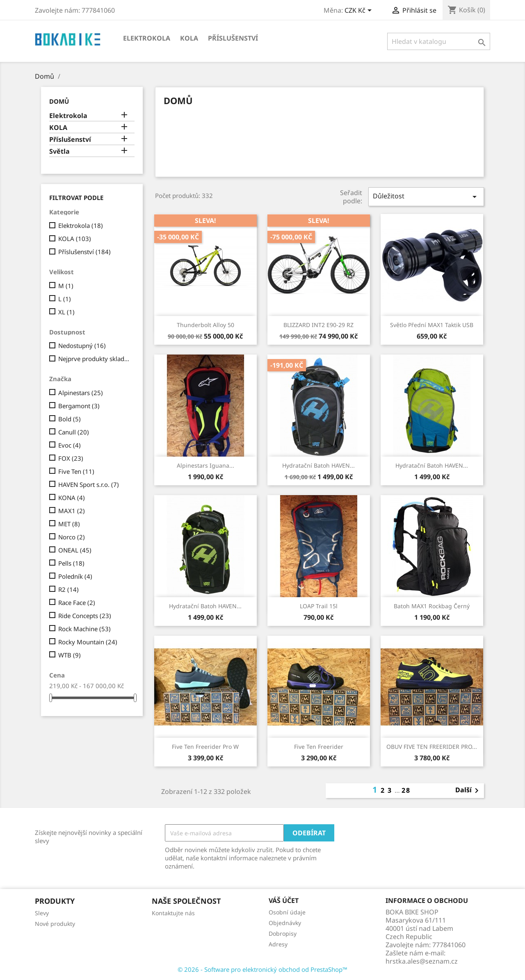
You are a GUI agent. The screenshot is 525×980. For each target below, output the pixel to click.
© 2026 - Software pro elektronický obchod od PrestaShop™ (262, 969)
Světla (59, 151)
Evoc (70, 445)
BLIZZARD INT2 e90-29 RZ (318, 325)
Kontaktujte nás (173, 913)
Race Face (77, 603)
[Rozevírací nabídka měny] (360, 11)
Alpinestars (81, 393)
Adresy (278, 944)
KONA (72, 498)
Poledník (75, 576)
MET (69, 524)
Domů (59, 101)
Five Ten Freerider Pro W (205, 747)
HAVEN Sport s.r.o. (89, 484)
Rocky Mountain (88, 642)
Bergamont (79, 406)
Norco (72, 537)
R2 (68, 589)
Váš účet (284, 900)
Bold (70, 419)
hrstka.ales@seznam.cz (422, 961)
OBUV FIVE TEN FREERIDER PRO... (432, 747)
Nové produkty (55, 924)
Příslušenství (233, 38)
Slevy (42, 913)
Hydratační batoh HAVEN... (318, 465)
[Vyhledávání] (439, 41)
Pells (71, 563)
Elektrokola (147, 38)
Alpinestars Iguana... (205, 465)
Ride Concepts (85, 616)
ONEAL (75, 550)
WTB (70, 655)
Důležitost (426, 197)
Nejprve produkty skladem (95, 359)
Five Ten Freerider (319, 747)
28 (406, 790)
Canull (74, 432)
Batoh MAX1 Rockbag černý (432, 606)
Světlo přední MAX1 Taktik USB (432, 325)
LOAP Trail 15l (319, 606)
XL (66, 312)
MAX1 (72, 511)
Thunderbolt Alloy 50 (205, 325)
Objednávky (285, 923)
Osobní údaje (287, 912)
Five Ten (76, 471)
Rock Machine (84, 629)
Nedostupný (82, 346)
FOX (71, 458)
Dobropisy (283, 933)
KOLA (189, 38)
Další (468, 791)
